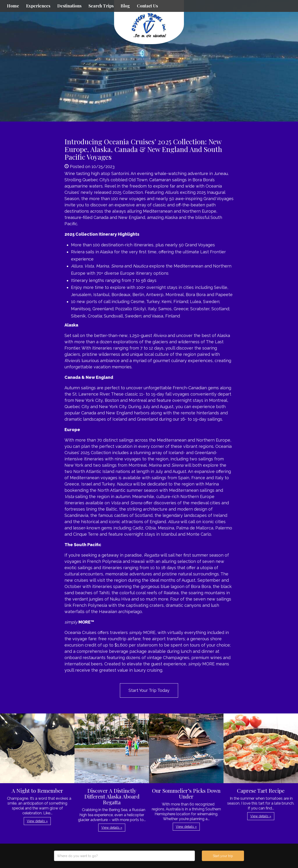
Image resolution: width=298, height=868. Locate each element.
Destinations (69, 6)
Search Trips (101, 6)
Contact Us (147, 6)
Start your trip (223, 856)
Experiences (38, 6)
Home (13, 6)
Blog (125, 6)
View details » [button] (37, 821)
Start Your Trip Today (149, 690)
